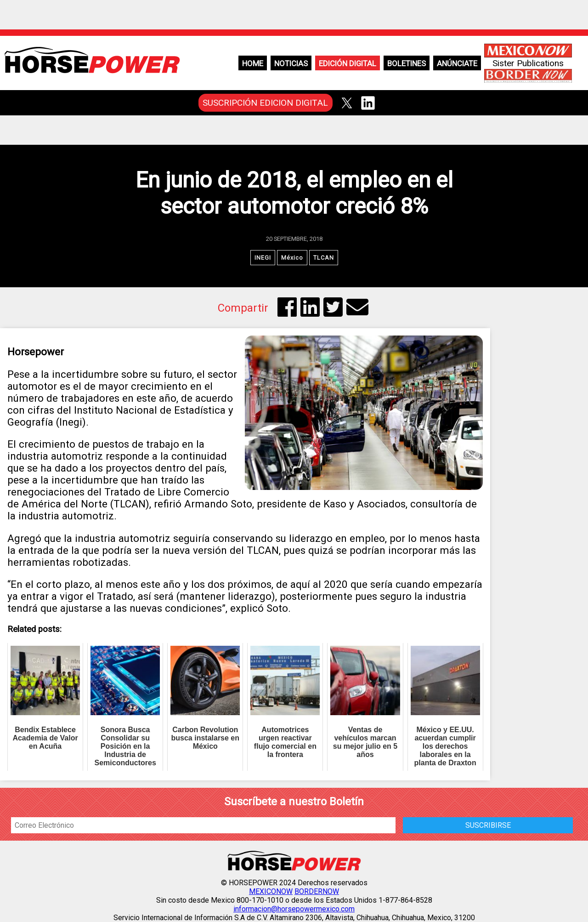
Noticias (291, 63)
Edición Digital (348, 63)
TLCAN (324, 258)
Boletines (407, 63)
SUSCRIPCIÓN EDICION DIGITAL (265, 103)
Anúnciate (457, 63)
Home (253, 63)
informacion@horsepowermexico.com (294, 909)
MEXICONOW (271, 891)
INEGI (263, 258)
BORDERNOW (317, 891)
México (292, 258)
